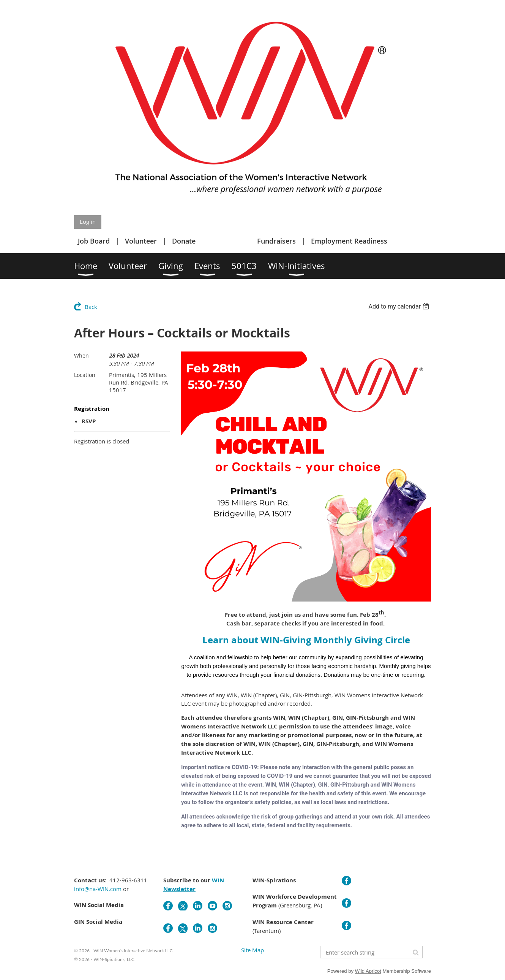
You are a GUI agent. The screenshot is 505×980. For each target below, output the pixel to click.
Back (91, 307)
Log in (88, 222)
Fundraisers (276, 241)
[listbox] (400, 306)
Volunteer (141, 241)
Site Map (252, 950)
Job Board (94, 241)
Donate (184, 241)
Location (85, 375)
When (81, 355)
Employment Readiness (349, 241)
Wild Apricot (368, 971)
